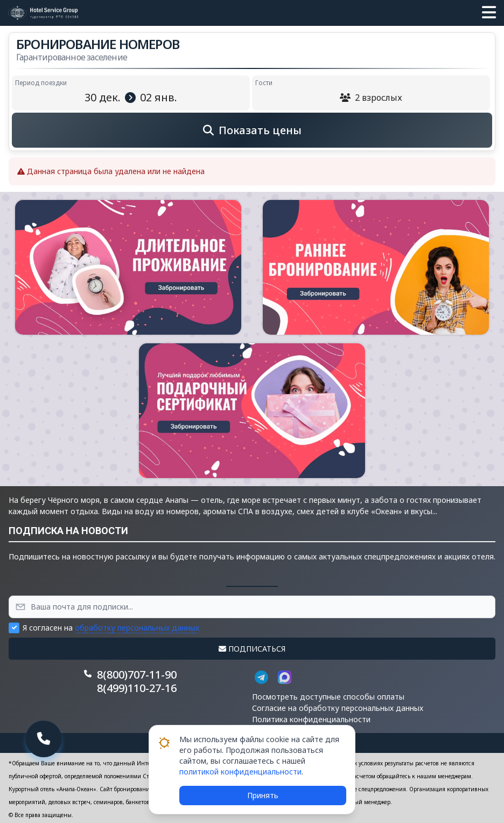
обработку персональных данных (137, 628)
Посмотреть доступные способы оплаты (328, 697)
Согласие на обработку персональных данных (338, 708)
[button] (489, 13)
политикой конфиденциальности (240, 772)
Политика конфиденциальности (311, 719)
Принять (263, 795)
